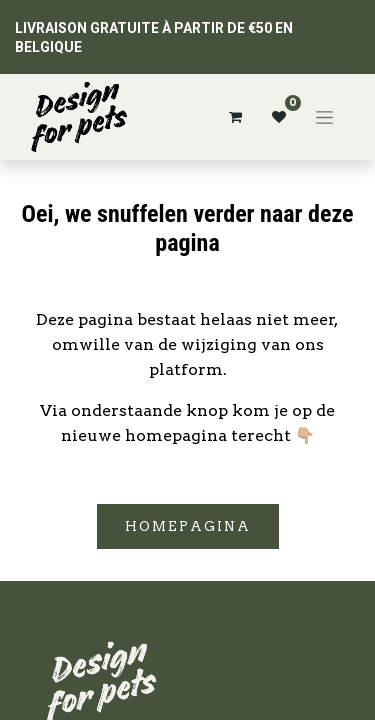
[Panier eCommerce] (235, 117)
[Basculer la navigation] (324, 117)
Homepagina (188, 526)
